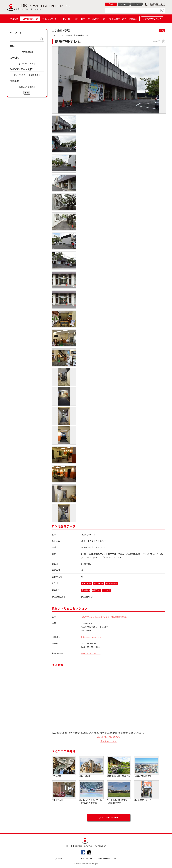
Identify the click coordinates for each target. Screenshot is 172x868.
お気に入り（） (50, 19)
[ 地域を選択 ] (27, 52)
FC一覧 (67, 19)
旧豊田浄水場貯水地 (146, 767)
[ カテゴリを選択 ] (27, 63)
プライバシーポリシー (107, 859)
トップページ (57, 35)
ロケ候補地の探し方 (152, 19)
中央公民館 (64, 767)
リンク (73, 859)
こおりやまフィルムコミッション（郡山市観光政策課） (106, 617)
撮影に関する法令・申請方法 (123, 19)
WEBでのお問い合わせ (92, 654)
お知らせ (14, 19)
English (124, 4)
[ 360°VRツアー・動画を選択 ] (27, 75)
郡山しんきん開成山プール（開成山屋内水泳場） (91, 793)
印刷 (162, 31)
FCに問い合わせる (110, 818)
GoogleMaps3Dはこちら (109, 737)
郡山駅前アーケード (146, 791)
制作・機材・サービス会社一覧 (90, 19)
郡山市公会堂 (91, 767)
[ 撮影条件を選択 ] (27, 87)
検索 (27, 93)
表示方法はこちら (109, 742)
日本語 (111, 4)
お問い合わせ (86, 859)
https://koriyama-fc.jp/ (92, 637)
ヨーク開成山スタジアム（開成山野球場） (119, 793)
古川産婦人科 (64, 791)
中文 (137, 4)
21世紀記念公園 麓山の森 (119, 767)
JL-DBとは (60, 859)
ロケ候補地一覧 (30, 19)
